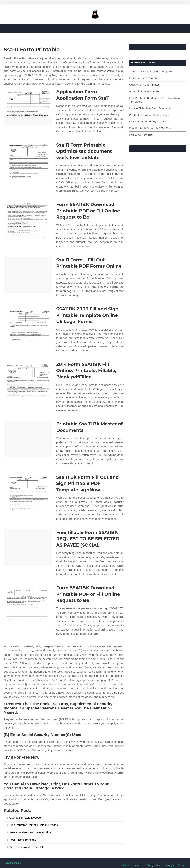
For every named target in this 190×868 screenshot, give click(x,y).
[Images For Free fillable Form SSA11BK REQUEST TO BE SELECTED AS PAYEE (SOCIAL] (28, 548)
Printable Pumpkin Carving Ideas (149, 115)
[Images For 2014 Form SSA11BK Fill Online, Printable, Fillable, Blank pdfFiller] (28, 379)
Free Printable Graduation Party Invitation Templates (155, 100)
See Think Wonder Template (27, 847)
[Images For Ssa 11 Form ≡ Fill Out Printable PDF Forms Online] (28, 275)
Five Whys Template (141, 135)
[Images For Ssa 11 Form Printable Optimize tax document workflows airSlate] (28, 160)
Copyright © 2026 (13, 863)
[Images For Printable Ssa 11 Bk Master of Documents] (28, 439)
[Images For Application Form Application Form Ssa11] (28, 107)
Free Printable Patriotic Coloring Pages (34, 825)
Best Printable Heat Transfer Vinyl (30, 832)
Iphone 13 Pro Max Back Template (150, 108)
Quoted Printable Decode (25, 818)
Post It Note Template (23, 840)
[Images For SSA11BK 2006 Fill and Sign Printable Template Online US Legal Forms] (28, 324)
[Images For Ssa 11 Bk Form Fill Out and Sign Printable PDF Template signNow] (28, 492)
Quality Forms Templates (144, 85)
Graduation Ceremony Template (149, 121)
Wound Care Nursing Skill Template (151, 71)
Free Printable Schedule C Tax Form (151, 128)
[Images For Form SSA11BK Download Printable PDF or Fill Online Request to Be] (28, 220)
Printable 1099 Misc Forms (145, 91)
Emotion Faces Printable (144, 78)
